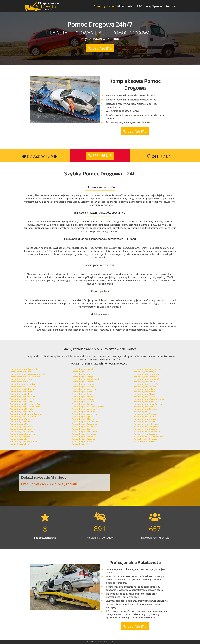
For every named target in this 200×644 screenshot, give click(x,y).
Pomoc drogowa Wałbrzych (84, 414)
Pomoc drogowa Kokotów (83, 372)
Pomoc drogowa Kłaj (19, 382)
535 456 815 (102, 48)
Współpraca (154, 7)
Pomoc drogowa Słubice (83, 419)
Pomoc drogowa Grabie (83, 374)
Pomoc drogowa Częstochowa (86, 421)
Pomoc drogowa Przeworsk (84, 424)
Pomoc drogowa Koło (20, 444)
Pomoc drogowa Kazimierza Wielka (88, 407)
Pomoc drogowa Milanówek (84, 431)
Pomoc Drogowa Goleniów (146, 439)
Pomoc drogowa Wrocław (22, 419)
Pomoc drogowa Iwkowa (83, 399)
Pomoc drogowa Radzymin (22, 394)
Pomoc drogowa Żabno (82, 404)
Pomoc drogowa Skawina (145, 421)
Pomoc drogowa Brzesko (83, 382)
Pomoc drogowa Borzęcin (145, 377)
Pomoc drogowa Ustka (20, 424)
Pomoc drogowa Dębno (144, 382)
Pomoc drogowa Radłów (83, 402)
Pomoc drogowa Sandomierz (147, 431)
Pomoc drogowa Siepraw (83, 397)
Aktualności (125, 7)
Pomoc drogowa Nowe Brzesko (148, 369)
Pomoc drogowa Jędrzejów (146, 424)
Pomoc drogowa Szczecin (145, 414)
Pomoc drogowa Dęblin (20, 436)
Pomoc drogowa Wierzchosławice (149, 399)
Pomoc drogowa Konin (82, 444)
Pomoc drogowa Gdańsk (145, 416)
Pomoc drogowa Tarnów (83, 384)
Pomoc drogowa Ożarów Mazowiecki (150, 436)
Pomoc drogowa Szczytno (145, 434)
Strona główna (104, 7)
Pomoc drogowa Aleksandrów (24, 441)
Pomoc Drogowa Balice (144, 441)
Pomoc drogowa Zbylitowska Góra (26, 404)
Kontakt (171, 7)
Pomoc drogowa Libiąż (144, 412)
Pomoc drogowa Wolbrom (84, 409)
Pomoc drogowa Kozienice (84, 434)
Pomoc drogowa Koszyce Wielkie (25, 407)
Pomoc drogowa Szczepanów (147, 379)
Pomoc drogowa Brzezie (83, 369)
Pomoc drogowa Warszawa (22, 397)
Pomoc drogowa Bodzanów (22, 389)
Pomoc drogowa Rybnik (82, 416)
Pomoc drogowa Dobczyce (84, 394)
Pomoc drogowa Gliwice (145, 394)
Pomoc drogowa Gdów (82, 392)
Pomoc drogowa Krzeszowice (85, 412)
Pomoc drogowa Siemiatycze (23, 434)
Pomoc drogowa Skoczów (145, 429)
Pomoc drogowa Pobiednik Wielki (25, 377)
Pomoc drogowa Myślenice (84, 436)
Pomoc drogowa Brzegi (82, 377)
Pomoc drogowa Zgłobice (145, 402)
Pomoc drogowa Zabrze (144, 392)
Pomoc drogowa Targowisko (23, 384)
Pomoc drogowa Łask (20, 439)
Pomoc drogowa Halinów (83, 441)
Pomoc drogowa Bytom (144, 397)
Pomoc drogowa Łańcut (83, 429)
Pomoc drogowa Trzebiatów (23, 416)
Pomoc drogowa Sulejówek (22, 429)
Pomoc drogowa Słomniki (145, 407)
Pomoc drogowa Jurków (144, 389)
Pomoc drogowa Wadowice (84, 426)
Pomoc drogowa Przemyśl (84, 439)
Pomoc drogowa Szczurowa (146, 374)
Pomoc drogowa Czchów (21, 402)
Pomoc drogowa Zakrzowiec (23, 387)
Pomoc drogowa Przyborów (146, 384)
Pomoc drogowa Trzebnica (22, 431)
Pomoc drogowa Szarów (21, 379)
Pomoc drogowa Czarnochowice (86, 379)
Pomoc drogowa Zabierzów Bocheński (27, 374)
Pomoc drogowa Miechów (22, 409)
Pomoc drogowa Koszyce (145, 372)
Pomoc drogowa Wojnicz (83, 387)
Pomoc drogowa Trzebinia (146, 409)
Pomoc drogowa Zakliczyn (22, 399)
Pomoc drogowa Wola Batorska (24, 369)
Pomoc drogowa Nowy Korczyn (148, 404)
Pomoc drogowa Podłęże (21, 372)
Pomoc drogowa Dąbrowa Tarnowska (27, 414)
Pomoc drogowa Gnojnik (145, 387)
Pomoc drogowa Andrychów (146, 426)
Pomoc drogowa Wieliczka (84, 389)
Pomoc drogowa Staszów (21, 426)
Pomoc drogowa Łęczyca (145, 419)
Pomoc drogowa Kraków (21, 421)
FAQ (140, 7)
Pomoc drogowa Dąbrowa (22, 392)
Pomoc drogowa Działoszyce (23, 412)
